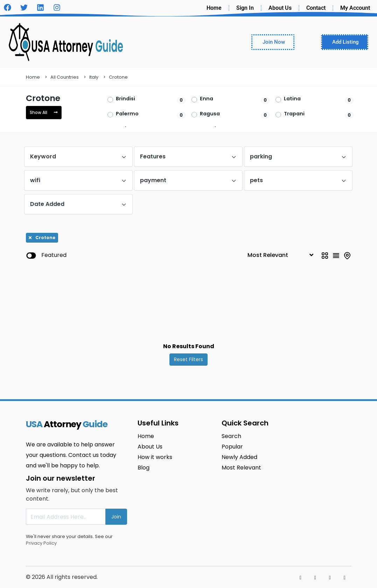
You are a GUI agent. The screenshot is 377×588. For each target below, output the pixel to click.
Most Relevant (241, 468)
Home (214, 8)
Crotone (118, 77)
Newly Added (239, 457)
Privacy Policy (41, 543)
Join (116, 517)
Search (231, 436)
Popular (232, 447)
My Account (355, 8)
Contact (316, 8)
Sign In (245, 8)
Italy (94, 77)
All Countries (65, 77)
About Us (280, 8)
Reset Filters (188, 359)
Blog (144, 468)
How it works (155, 457)
